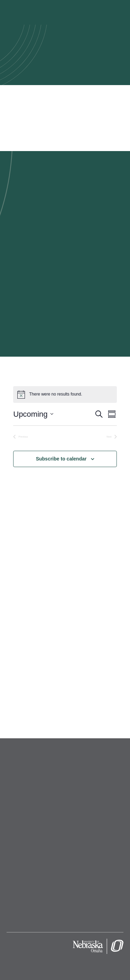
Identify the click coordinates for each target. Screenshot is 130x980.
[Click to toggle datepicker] (33, 414)
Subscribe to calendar (61, 459)
